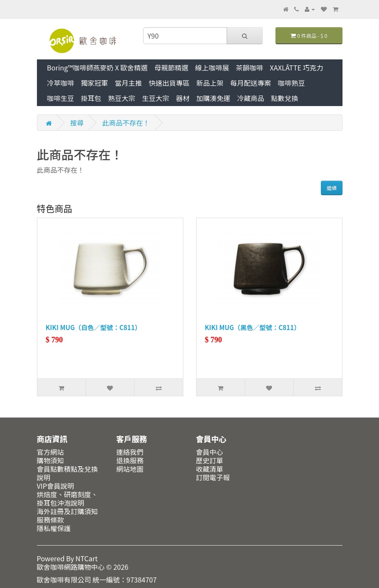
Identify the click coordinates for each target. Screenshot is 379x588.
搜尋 (77, 123)
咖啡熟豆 (292, 83)
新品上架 (210, 83)
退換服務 (130, 460)
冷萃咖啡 (61, 83)
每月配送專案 (251, 83)
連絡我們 (130, 452)
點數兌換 (285, 98)
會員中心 (210, 452)
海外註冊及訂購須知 (67, 511)
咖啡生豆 (61, 98)
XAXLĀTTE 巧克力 (297, 67)
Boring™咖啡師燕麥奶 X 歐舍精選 (97, 67)
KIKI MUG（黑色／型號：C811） (253, 327)
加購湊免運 (213, 98)
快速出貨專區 (169, 83)
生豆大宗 (156, 98)
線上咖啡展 (212, 67)
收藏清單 (210, 469)
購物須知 (51, 460)
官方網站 (51, 452)
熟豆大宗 (122, 98)
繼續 (331, 188)
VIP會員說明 (56, 486)
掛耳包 (91, 98)
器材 (183, 98)
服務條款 (51, 520)
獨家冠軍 (95, 83)
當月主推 (129, 83)
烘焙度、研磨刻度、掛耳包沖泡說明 (67, 498)
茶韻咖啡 (250, 67)
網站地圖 (130, 469)
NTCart (87, 558)
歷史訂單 (210, 460)
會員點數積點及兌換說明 (67, 473)
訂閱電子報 (213, 477)
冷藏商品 (251, 98)
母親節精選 (171, 67)
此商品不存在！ (126, 123)
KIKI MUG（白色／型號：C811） (94, 327)
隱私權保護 (54, 528)
